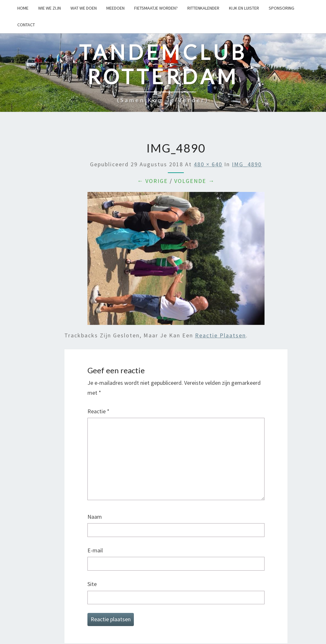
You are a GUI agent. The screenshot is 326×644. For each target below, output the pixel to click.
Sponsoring (281, 8)
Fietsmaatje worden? (156, 8)
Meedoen (115, 8)
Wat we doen (84, 8)
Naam (95, 517)
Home (23, 8)
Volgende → (194, 181)
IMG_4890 (247, 164)
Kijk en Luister (244, 8)
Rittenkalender (203, 8)
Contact (26, 25)
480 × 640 (208, 164)
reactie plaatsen (220, 335)
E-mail (95, 550)
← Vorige (152, 181)
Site (92, 584)
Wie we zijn (49, 8)
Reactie (98, 411)
